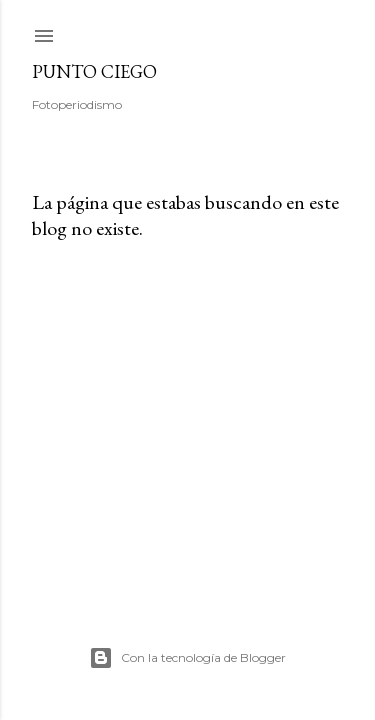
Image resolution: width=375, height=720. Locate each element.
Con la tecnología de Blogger (187, 658)
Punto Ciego (94, 71)
